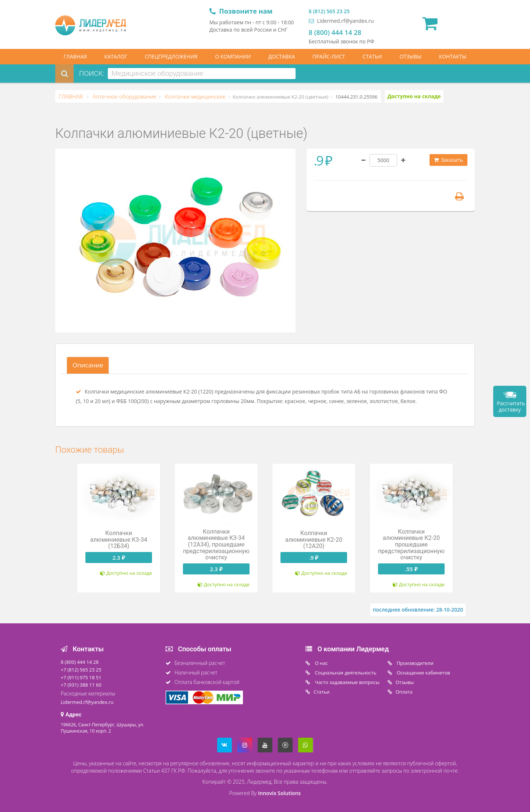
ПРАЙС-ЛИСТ (329, 56)
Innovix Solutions (279, 793)
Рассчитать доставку (511, 406)
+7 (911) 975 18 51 (81, 677)
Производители (415, 663)
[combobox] (202, 74)
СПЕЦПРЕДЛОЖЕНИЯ (171, 56)
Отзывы (405, 682)
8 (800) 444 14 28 (335, 32)
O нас (321, 663)
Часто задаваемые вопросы (347, 682)
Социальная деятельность (345, 673)
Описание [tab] (88, 365)
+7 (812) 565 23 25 (81, 670)
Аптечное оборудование (124, 96)
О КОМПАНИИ (233, 56)
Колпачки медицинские (195, 96)
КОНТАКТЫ (453, 56)
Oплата (404, 692)
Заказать (448, 160)
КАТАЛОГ (116, 56)
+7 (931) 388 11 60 (81, 685)
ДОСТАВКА (282, 56)
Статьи (322, 692)
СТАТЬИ (372, 56)
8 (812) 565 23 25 (329, 11)
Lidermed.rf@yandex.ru (341, 21)
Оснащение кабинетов (423, 673)
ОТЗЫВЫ (410, 56)
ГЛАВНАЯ (75, 56)
